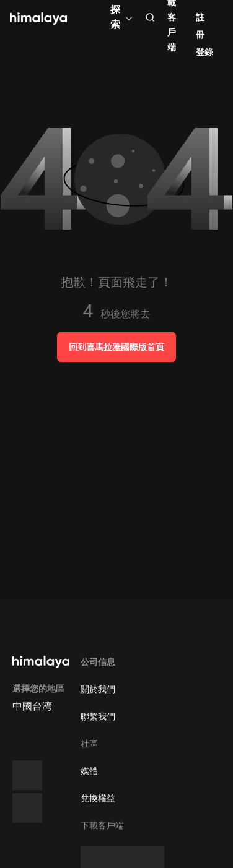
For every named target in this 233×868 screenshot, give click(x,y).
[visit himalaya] (38, 19)
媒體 (89, 771)
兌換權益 (98, 798)
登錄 (204, 52)
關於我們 (98, 689)
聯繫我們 (98, 716)
